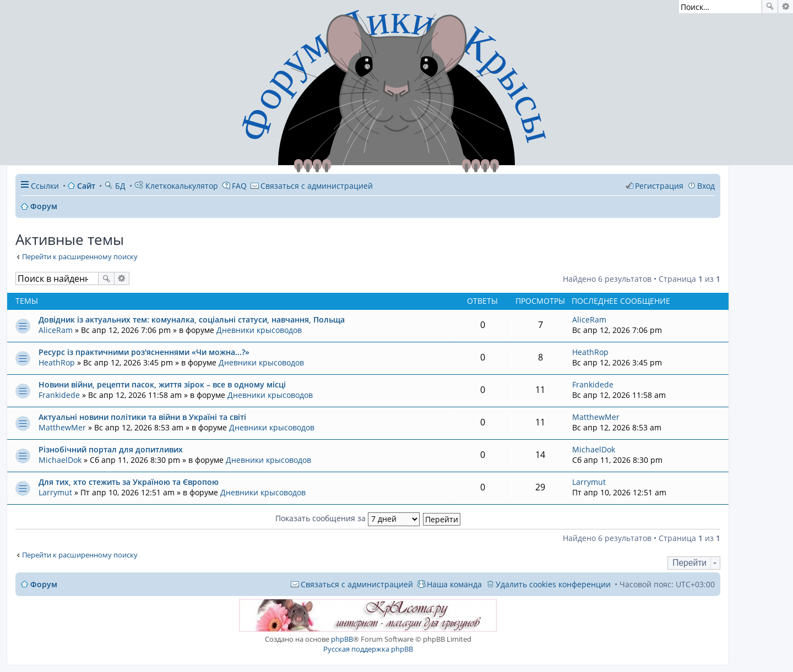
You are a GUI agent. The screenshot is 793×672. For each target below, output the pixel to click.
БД (115, 186)
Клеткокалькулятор (176, 186)
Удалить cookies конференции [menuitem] (553, 584)
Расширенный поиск (786, 7)
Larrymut (55, 492)
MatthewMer (62, 427)
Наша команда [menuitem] (454, 584)
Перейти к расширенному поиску (80, 256)
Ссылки (45, 186)
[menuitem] (312, 186)
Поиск (770, 7)
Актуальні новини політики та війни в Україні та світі (142, 417)
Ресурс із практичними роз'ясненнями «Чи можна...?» (144, 352)
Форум (44, 584)
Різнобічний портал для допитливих (111, 449)
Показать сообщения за (347, 518)
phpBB (342, 639)
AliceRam (56, 330)
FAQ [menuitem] (239, 186)
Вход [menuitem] (706, 186)
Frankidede (59, 395)
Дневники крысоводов (259, 330)
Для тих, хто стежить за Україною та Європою (129, 482)
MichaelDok (60, 460)
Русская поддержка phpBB (368, 649)
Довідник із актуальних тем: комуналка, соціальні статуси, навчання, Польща (192, 319)
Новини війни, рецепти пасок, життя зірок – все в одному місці (162, 384)
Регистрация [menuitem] (659, 186)
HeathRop (57, 362)
